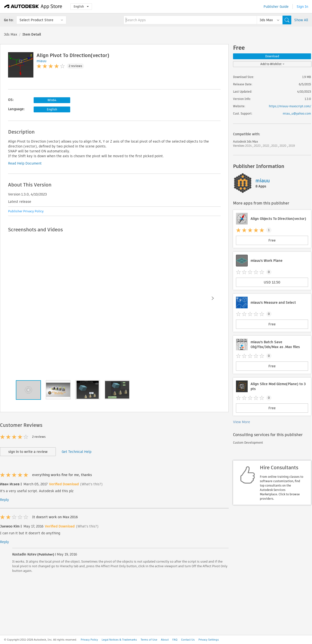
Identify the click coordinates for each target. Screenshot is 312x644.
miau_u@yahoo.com (297, 113)
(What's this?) (91, 484)
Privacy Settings (209, 640)
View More (242, 422)
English (81, 6)
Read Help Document (25, 163)
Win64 (52, 100)
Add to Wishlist (272, 64)
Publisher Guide (276, 7)
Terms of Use (149, 640)
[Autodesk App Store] (33, 7)
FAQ (175, 640)
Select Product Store (36, 20)
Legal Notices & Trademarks (119, 640)
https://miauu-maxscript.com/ (290, 106)
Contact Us (188, 640)
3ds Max (10, 34)
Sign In (302, 7)
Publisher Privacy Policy (26, 211)
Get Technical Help (77, 452)
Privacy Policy (89, 640)
